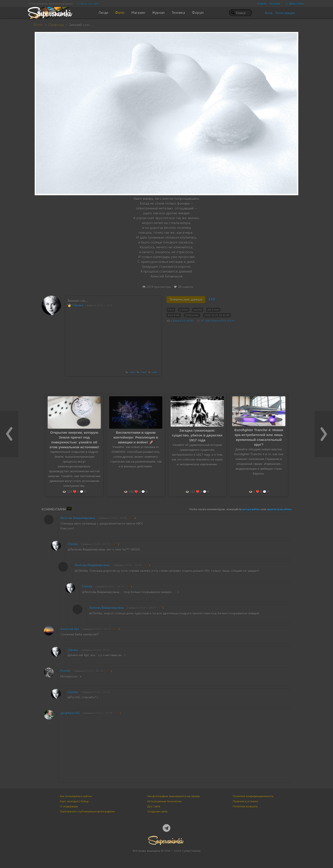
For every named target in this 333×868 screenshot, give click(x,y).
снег (132, 372)
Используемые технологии (164, 801)
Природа (56, 25)
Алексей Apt (70, 629)
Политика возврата (245, 806)
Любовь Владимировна (78, 518)
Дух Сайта (154, 806)
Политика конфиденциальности (253, 796)
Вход (269, 13)
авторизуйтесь (251, 509)
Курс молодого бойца (74, 801)
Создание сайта (157, 812)
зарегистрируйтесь (279, 509)
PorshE (65, 671)
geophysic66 (70, 713)
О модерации (69, 806)
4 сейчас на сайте (88, 4)
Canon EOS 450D (182, 321)
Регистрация (285, 13)
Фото (38, 25)
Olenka (78, 305)
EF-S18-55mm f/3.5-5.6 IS (218, 321)
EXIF (212, 300)
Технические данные (186, 300)
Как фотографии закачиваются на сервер (174, 796)
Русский (275, 4)
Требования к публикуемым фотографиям (87, 812)
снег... (156, 372)
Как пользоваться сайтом (76, 796)
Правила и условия (245, 801)
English (262, 4)
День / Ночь (293, 4)
